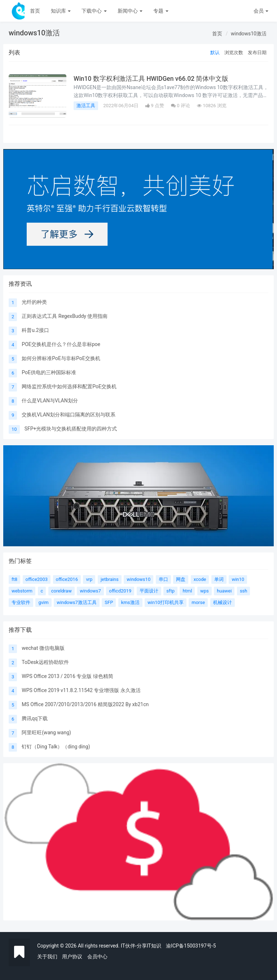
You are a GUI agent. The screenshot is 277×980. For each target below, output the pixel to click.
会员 (261, 11)
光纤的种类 (34, 302)
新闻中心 (130, 11)
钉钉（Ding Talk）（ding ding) (56, 747)
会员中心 (97, 957)
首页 (35, 11)
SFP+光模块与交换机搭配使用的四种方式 (71, 429)
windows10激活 (249, 34)
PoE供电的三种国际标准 (49, 372)
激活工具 (86, 106)
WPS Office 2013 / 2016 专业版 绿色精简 (67, 676)
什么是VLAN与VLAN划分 (50, 401)
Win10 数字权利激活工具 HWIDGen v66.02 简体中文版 (151, 79)
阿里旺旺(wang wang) (46, 732)
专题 (161, 11)
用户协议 (72, 957)
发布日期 (257, 52)
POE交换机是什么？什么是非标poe (61, 344)
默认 (215, 52)
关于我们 (47, 957)
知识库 (61, 11)
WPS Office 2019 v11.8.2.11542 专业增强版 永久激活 (81, 690)
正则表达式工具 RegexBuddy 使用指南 (65, 316)
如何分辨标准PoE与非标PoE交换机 (61, 358)
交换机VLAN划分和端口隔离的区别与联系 (69, 415)
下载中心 (94, 11)
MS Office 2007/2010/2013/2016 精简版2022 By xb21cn (85, 704)
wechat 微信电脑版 (43, 648)
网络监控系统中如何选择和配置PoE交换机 (69, 386)
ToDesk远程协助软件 (45, 662)
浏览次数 (234, 52)
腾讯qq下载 (35, 718)
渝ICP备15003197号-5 (191, 946)
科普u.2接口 (35, 330)
